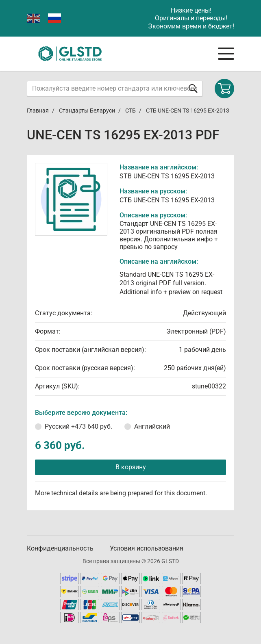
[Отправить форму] (193, 88)
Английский (152, 426)
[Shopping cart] (224, 89)
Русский (78, 426)
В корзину (131, 467)
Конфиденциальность (60, 548)
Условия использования (147, 548)
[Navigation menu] (226, 54)
